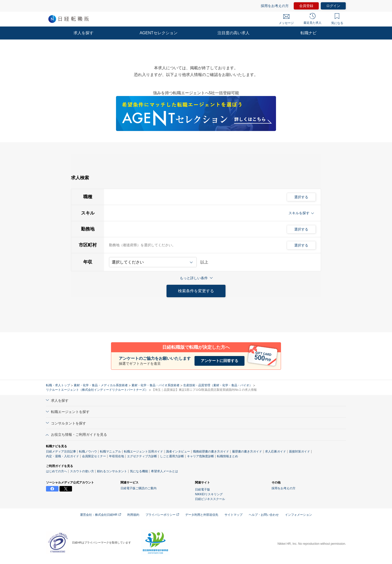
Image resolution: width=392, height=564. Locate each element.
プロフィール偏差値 (122, 456)
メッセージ (286, 19)
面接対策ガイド (299, 451)
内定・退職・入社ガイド (62, 456)
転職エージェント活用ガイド (143, 451)
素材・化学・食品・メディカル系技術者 (101, 385)
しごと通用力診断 (202, 456)
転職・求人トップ (58, 385)
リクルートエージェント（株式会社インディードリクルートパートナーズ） (97, 390)
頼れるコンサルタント (112, 471)
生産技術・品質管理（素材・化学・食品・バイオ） (218, 385)
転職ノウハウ (88, 451)
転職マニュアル (110, 451)
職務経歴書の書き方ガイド (211, 451)
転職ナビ (308, 33)
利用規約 (133, 515)
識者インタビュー (178, 451)
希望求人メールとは (164, 471)
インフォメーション (298, 515)
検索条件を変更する (196, 291)
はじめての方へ (56, 471)
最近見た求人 (312, 19)
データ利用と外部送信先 (202, 515)
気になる (337, 19)
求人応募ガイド (275, 451)
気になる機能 (139, 471)
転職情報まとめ (257, 456)
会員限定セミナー (94, 456)
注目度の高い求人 (233, 33)
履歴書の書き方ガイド (247, 451)
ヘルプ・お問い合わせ (264, 515)
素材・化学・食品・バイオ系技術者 (155, 385)
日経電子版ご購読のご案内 (138, 488)
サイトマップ (233, 515)
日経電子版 (202, 489)
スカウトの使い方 (82, 471)
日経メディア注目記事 (61, 451)
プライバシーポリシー (162, 515)
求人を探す (83, 33)
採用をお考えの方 (283, 488)
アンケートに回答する (219, 361)
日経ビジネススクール (210, 499)
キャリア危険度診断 (230, 456)
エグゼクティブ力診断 (172, 456)
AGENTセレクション (158, 33)
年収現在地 (146, 456)
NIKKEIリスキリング (209, 494)
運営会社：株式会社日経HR (100, 515)
